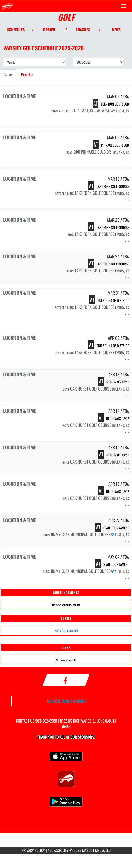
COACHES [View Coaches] (83, 30)
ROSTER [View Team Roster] (49, 30)
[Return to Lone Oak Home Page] (7, 6)
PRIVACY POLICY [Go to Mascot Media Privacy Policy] (33, 850)
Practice (27, 75)
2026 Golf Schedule (66, 631)
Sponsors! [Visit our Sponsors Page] (86, 737)
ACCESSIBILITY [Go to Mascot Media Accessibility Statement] (58, 850)
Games (9, 75)
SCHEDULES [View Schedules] (16, 30)
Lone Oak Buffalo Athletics (67, 701)
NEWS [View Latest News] (116, 30)
